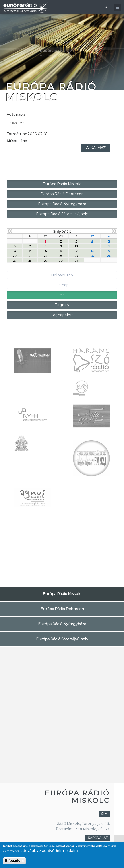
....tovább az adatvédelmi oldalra (49, 851)
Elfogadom (14, 861)
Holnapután (62, 275)
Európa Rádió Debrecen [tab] (62, 609)
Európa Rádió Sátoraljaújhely (62, 214)
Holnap (62, 285)
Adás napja (16, 114)
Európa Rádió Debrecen (62, 194)
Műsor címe (17, 141)
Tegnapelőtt (62, 315)
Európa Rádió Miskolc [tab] (62, 594)
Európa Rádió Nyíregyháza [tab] (62, 624)
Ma (62, 295)
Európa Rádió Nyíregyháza (62, 204)
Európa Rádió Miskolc (62, 184)
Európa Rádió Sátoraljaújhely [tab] (62, 639)
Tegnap (62, 305)
